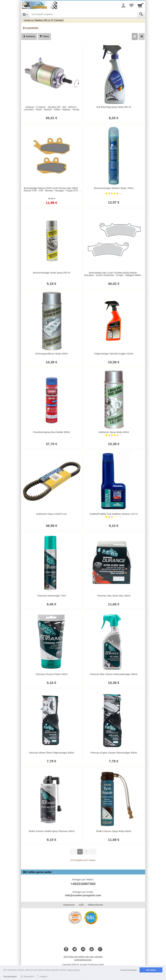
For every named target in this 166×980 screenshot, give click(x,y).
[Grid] (135, 37)
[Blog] (83, 949)
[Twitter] (75, 949)
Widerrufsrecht (95, 905)
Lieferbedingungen (83, 960)
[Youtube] (92, 949)
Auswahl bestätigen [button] (129, 970)
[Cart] (140, 5)
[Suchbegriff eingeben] (83, 14)
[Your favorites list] (131, 5)
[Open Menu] (25, 14)
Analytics (44, 977)
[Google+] (100, 949)
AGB (81, 905)
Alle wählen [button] (151, 970)
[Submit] (141, 14)
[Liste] (142, 37)
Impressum (69, 905)
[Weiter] (93, 852)
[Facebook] (66, 949)
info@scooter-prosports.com (83, 895)
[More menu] (123, 5)
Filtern (44, 36)
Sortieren (29, 36)
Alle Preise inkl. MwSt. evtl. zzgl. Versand (83, 957)
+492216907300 (83, 884)
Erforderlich (29, 977)
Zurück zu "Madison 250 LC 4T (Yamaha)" (44, 20)
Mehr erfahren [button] (74, 970)
